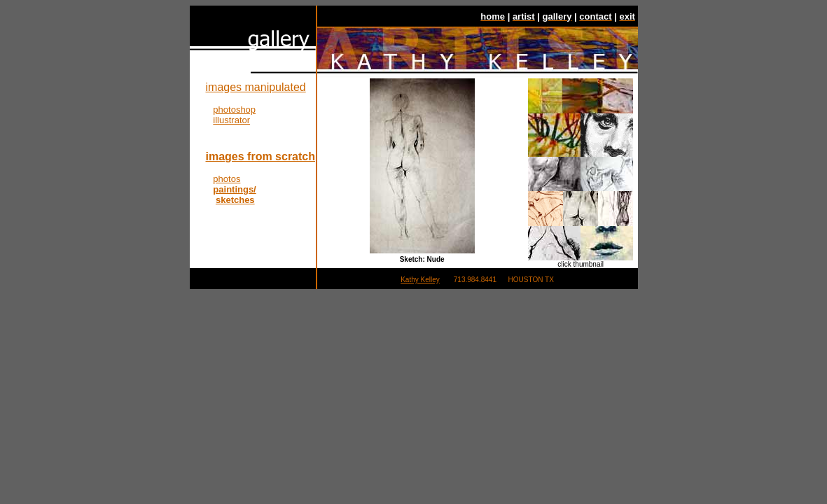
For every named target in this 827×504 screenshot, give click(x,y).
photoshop (234, 110)
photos (227, 179)
